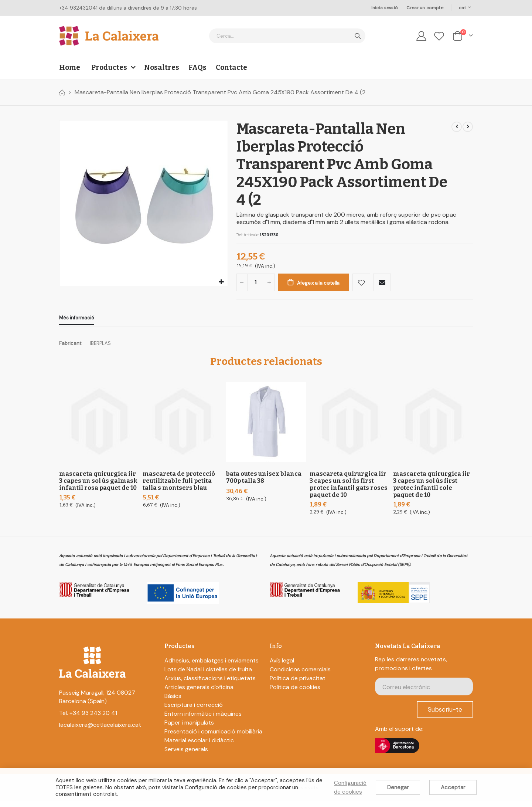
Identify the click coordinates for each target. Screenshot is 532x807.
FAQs (197, 67)
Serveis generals (186, 755)
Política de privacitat (298, 684)
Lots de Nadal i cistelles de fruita (208, 675)
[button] (221, 282)
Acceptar (453, 787)
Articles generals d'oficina (199, 693)
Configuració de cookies (350, 787)
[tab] (77, 322)
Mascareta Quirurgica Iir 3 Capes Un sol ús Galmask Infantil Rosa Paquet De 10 (98, 486)
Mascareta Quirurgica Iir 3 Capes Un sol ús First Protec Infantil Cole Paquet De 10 (432, 490)
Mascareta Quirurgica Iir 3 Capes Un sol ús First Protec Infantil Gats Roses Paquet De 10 (349, 490)
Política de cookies (295, 693)
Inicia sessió (385, 8)
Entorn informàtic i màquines (203, 719)
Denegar (398, 787)
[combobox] (287, 36)
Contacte (231, 67)
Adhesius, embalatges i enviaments (212, 666)
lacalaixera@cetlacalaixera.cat (100, 731)
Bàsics (173, 701)
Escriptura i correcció (194, 710)
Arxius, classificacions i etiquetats (210, 684)
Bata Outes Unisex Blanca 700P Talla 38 (264, 483)
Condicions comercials (300, 675)
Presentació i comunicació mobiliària (213, 737)
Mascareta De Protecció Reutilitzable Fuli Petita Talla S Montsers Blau (179, 486)
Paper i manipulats (189, 728)
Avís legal (282, 666)
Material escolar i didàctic (199, 746)
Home (62, 92)
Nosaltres (162, 67)
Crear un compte (425, 8)
